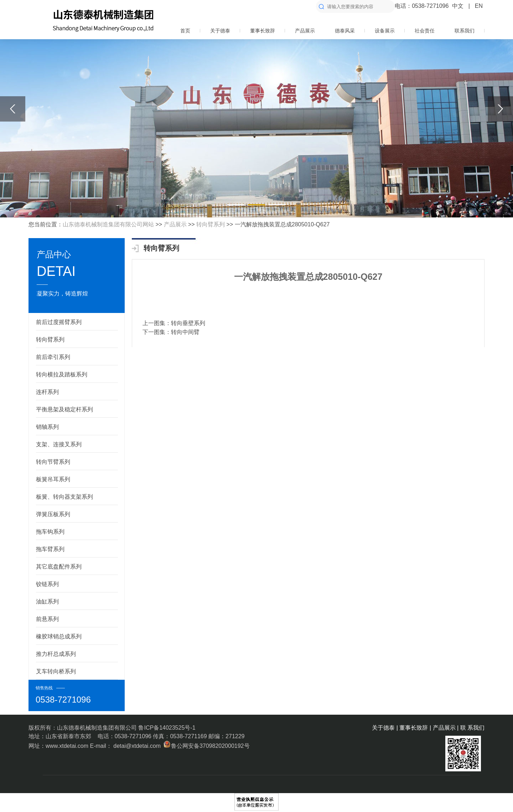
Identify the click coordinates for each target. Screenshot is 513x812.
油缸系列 (47, 602)
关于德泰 (220, 31)
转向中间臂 (185, 332)
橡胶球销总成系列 (59, 636)
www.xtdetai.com (68, 746)
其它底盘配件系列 (59, 567)
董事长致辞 (263, 31)
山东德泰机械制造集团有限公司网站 (108, 224)
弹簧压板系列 (53, 514)
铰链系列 (47, 584)
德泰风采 (345, 31)
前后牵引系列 (53, 357)
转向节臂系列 (53, 462)
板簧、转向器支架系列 (64, 497)
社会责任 (425, 31)
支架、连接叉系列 (59, 444)
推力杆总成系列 (56, 654)
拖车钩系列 (50, 532)
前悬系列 (47, 619)
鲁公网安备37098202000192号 (206, 746)
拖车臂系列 (50, 549)
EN (479, 6)
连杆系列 (47, 392)
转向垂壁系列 (188, 323)
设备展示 (385, 31)
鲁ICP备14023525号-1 (167, 728)
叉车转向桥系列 (56, 671)
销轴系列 (47, 427)
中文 (458, 6)
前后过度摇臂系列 (59, 322)
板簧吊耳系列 (53, 479)
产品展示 (305, 31)
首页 (185, 31)
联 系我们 (472, 728)
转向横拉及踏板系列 (62, 374)
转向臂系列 (211, 224)
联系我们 (465, 31)
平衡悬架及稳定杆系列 (64, 409)
